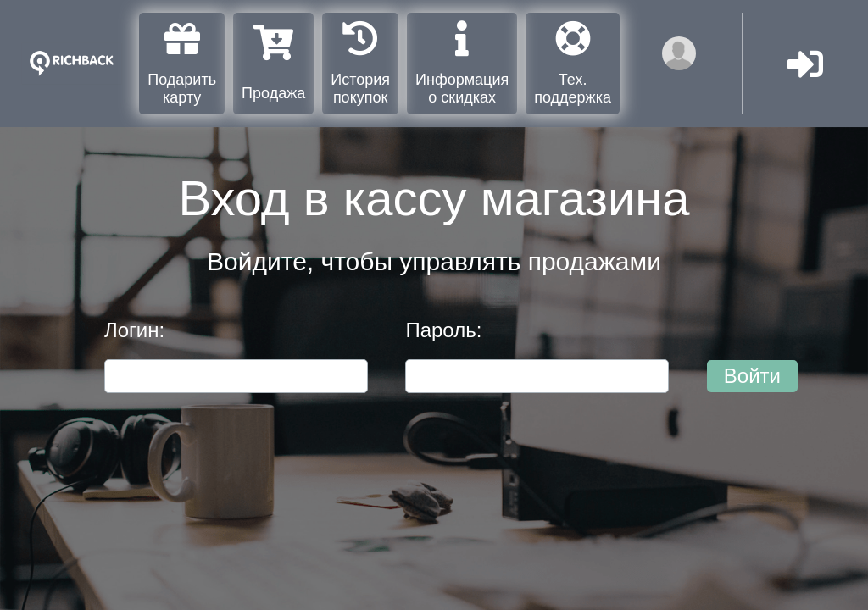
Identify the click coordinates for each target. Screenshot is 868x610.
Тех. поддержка (573, 63)
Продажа (273, 63)
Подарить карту (182, 63)
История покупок (360, 63)
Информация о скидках (462, 63)
